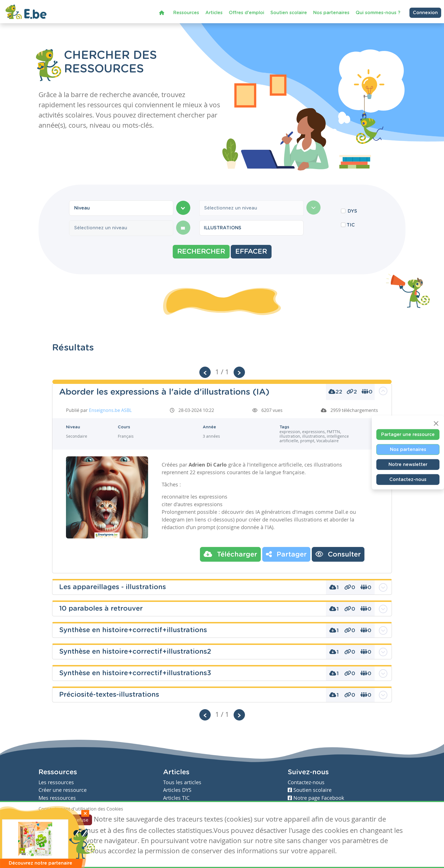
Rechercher (201, 252)
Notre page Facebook (316, 798)
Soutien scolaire (289, 12)
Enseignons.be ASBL (110, 410)
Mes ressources (57, 798)
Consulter (338, 554)
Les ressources (56, 782)
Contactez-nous (408, 480)
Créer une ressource (63, 790)
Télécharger (230, 554)
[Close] (436, 424)
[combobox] (121, 208)
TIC (351, 225)
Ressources (186, 12)
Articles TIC (176, 798)
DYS (352, 211)
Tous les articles (182, 782)
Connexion (425, 12)
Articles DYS (177, 790)
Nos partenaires (331, 12)
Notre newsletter (408, 465)
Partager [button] (286, 554)
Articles (214, 12)
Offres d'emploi (246, 12)
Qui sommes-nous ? (378, 12)
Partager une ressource (408, 435)
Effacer (251, 252)
